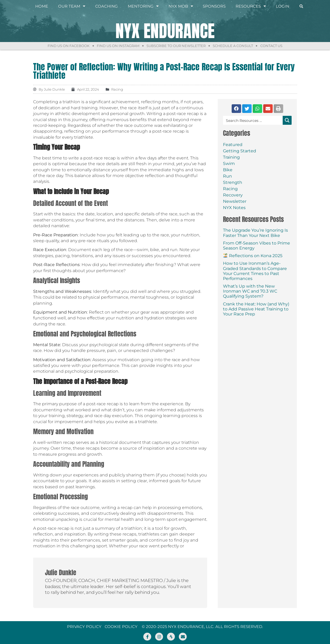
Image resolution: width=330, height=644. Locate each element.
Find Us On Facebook (65, 46)
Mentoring (143, 7)
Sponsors (214, 6)
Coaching (106, 6)
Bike (228, 170)
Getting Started (240, 151)
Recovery (233, 195)
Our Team (72, 7)
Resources (251, 7)
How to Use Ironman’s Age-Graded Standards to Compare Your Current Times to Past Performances (255, 271)
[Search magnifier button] (287, 120)
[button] (236, 109)
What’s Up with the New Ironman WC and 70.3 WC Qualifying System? (250, 291)
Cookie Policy (121, 627)
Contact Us (275, 46)
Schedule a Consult (235, 46)
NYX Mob (181, 7)
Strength (233, 182)
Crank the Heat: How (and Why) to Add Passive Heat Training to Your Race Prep (256, 309)
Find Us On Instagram (116, 46)
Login (283, 6)
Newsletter (235, 201)
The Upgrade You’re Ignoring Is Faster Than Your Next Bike (255, 233)
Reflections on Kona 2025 (253, 256)
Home (42, 6)
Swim (229, 163)
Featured (233, 145)
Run (227, 176)
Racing (230, 189)
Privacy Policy (84, 627)
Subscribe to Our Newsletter (176, 46)
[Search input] (253, 120)
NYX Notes (234, 208)
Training (231, 157)
